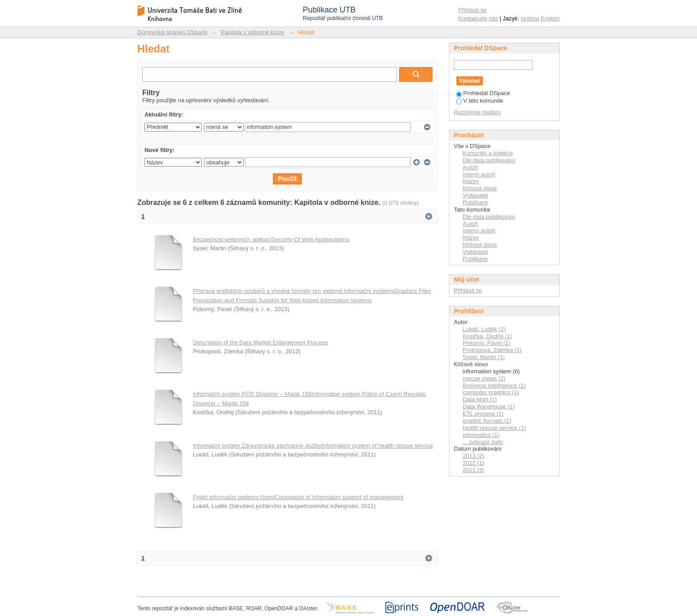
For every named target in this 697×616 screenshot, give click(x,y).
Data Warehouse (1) (489, 406)
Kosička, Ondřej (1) (487, 336)
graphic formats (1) (487, 421)
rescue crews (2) (484, 378)
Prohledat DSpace (483, 93)
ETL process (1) (483, 414)
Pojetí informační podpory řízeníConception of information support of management (298, 497)
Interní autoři (479, 174)
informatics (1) (481, 435)
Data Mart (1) (480, 399)
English (550, 18)
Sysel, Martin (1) (484, 357)
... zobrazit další (483, 442)
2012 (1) (473, 463)
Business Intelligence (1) (494, 386)
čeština (530, 18)
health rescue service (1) (494, 428)
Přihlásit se (473, 10)
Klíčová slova (480, 188)
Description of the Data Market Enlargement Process (260, 342)
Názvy (471, 181)
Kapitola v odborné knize (252, 32)
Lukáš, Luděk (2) (484, 329)
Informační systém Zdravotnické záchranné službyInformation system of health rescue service (313, 446)
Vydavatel (475, 195)
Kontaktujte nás (478, 18)
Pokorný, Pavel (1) (487, 343)
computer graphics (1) (491, 392)
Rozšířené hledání (477, 112)
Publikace (475, 202)
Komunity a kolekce (488, 153)
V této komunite (480, 101)
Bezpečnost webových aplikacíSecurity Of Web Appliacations (271, 239)
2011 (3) (473, 470)
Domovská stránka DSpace (172, 32)
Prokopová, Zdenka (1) (492, 350)
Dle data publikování (489, 160)
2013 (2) (473, 456)
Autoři (470, 167)
